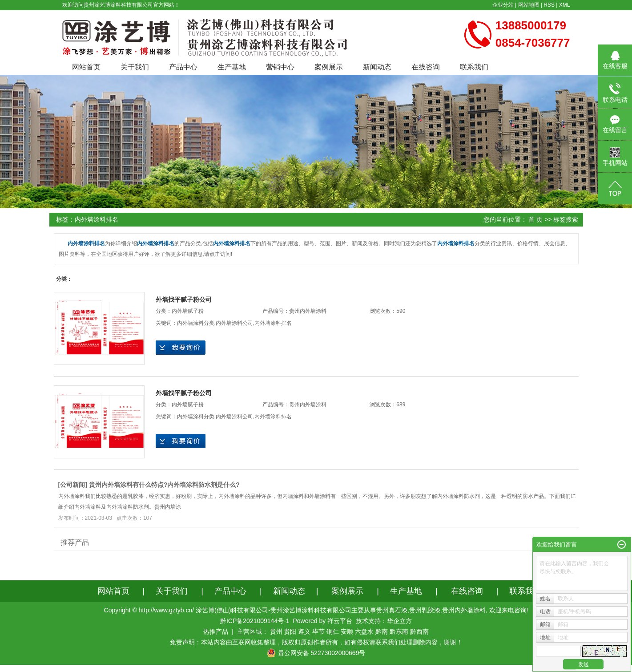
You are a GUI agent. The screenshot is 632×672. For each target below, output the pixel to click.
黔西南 (419, 632)
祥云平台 (340, 621)
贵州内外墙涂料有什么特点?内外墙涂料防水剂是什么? (164, 485)
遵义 (304, 632)
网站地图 (529, 5)
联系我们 (474, 67)
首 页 (535, 219)
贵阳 (290, 632)
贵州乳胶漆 (425, 610)
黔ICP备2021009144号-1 (255, 621)
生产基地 (232, 67)
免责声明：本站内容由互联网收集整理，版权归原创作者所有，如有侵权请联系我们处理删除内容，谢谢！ (316, 642)
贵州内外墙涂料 (464, 610)
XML (565, 5)
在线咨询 (426, 67)
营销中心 (280, 67)
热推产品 (216, 632)
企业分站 (503, 5)
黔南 (382, 632)
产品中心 (183, 67)
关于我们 (135, 67)
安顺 (347, 632)
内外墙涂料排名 (273, 323)
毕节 (318, 632)
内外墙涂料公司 (234, 323)
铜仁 (333, 632)
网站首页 (86, 67)
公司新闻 (72, 485)
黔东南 (399, 632)
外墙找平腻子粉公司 (184, 300)
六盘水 (364, 632)
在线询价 (181, 348)
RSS (549, 5)
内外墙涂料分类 (196, 323)
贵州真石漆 (392, 610)
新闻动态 (377, 67)
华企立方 (399, 621)
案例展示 (329, 67)
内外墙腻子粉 (188, 311)
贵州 (276, 632)
